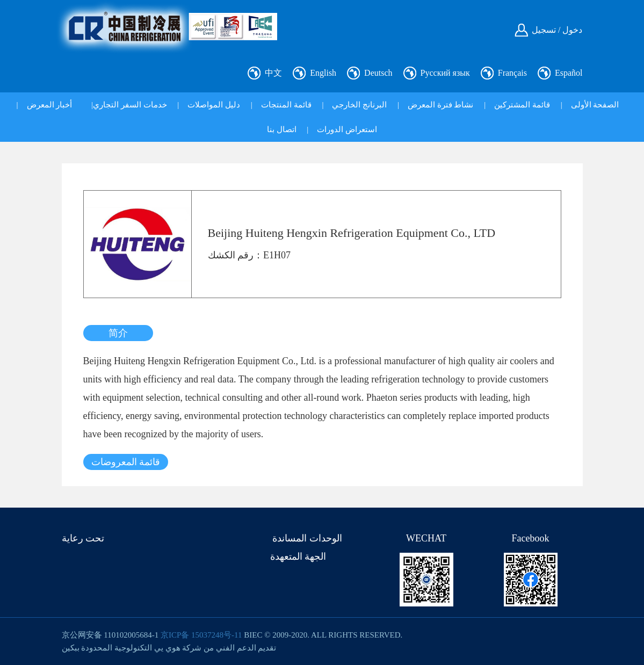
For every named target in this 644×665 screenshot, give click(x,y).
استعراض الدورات (347, 129)
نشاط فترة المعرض (441, 105)
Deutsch (378, 73)
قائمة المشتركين (522, 105)
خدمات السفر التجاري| (129, 105)
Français (512, 73)
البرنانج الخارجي (359, 105)
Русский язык (445, 73)
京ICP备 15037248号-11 (201, 635)
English (323, 73)
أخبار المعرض (50, 105)
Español (569, 73)
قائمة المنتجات (286, 105)
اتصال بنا (282, 129)
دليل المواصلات (214, 105)
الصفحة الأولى (595, 105)
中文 (273, 73)
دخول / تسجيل (557, 30)
